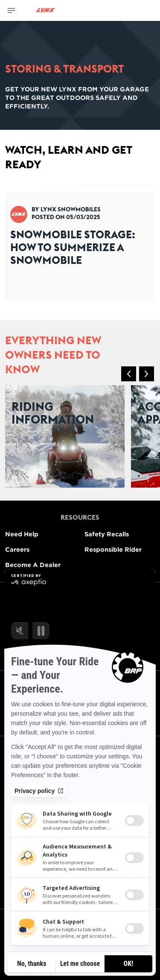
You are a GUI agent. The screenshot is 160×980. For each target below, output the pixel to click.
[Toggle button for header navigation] (12, 10)
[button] (129, 374)
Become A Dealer (33, 565)
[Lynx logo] (46, 10)
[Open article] (80, 243)
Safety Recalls (107, 534)
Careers (17, 549)
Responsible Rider (113, 549)
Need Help (22, 534)
